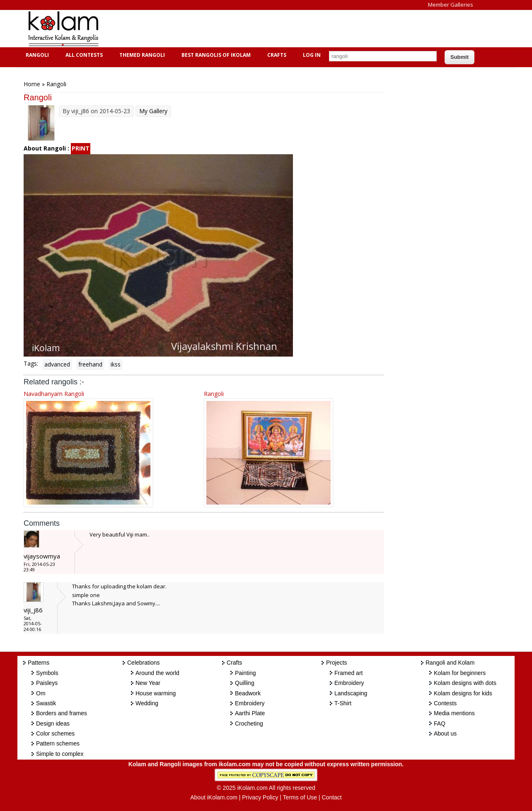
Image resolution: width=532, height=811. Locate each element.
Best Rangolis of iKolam (215, 55)
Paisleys (47, 683)
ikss (116, 364)
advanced (57, 364)
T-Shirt (343, 703)
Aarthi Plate (250, 713)
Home (32, 84)
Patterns (39, 663)
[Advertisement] (259, 29)
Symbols (47, 673)
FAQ (440, 724)
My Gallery (153, 111)
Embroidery (250, 703)
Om (41, 693)
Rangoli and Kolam (450, 663)
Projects (337, 663)
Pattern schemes (58, 743)
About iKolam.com (214, 797)
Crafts (276, 55)
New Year (148, 683)
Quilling (245, 683)
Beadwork (248, 693)
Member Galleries (451, 5)
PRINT (81, 148)
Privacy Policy (260, 797)
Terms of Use (300, 797)
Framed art (348, 673)
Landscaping (351, 693)
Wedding (147, 703)
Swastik (46, 703)
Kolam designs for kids (463, 693)
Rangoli (36, 55)
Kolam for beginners (460, 673)
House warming (156, 693)
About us (445, 733)
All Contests (83, 55)
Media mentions (454, 713)
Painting (245, 673)
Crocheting (249, 724)
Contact (331, 797)
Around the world (157, 673)
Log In (312, 55)
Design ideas (53, 724)
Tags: (31, 363)
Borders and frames (62, 713)
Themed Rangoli (141, 55)
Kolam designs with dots (465, 683)
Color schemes (55, 733)
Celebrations (144, 663)
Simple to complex (60, 754)
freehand (90, 364)
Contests (445, 703)
